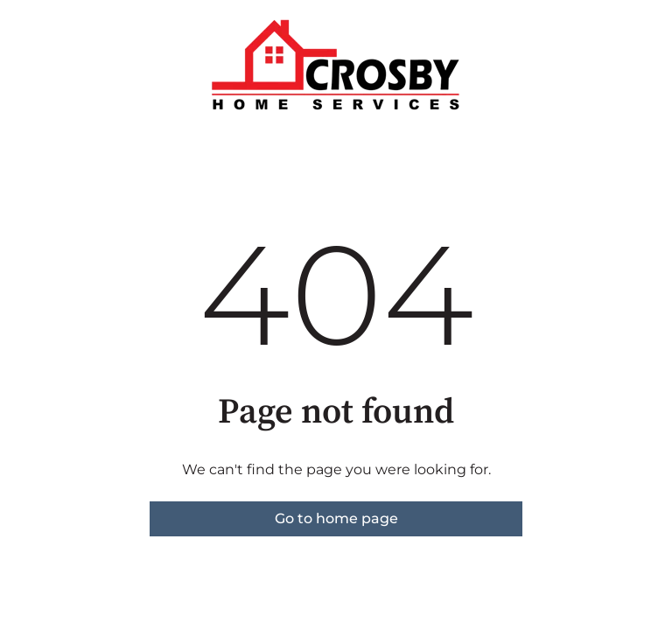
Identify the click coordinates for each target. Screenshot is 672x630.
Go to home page (336, 518)
